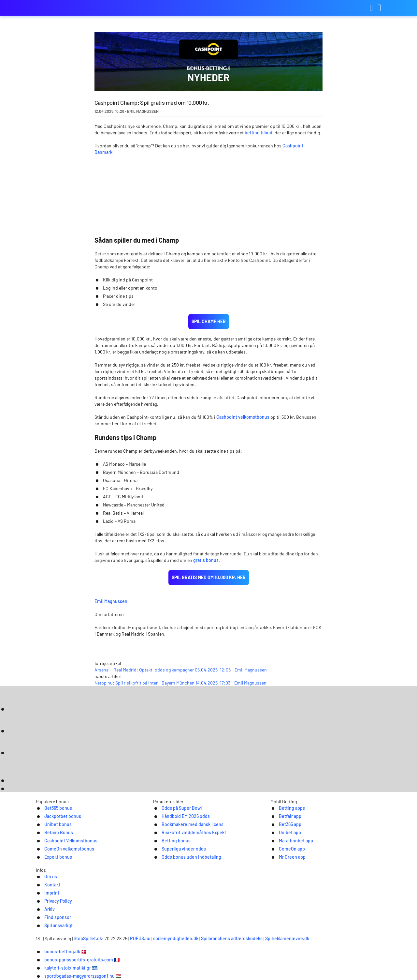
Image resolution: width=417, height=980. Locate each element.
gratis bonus (206, 560)
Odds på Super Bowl (176, 824)
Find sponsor (258, 908)
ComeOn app (285, 866)
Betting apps (285, 824)
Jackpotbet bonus (57, 832)
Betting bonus (169, 858)
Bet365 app (283, 841)
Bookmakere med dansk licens (188, 841)
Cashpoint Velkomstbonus (66, 858)
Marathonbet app (290, 858)
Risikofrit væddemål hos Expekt (189, 849)
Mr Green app (285, 875)
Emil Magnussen (159, 600)
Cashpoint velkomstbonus (243, 417)
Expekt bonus (52, 875)
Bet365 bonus (51, 824)
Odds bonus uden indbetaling (187, 875)
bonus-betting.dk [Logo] (68, 8)
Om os (110, 908)
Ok (360, 968)
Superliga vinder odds (178, 866)
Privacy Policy (196, 908)
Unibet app (283, 849)
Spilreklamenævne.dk (323, 935)
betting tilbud (259, 133)
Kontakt (136, 908)
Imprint (163, 908)
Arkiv (227, 908)
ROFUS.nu (176, 935)
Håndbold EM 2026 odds (180, 832)
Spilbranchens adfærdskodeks (268, 935)
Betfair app (283, 832)
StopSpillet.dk (124, 935)
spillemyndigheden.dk (212, 935)
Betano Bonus (52, 849)
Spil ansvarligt (299, 908)
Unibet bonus (51, 841)
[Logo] (209, 922)
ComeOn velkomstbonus (64, 866)
